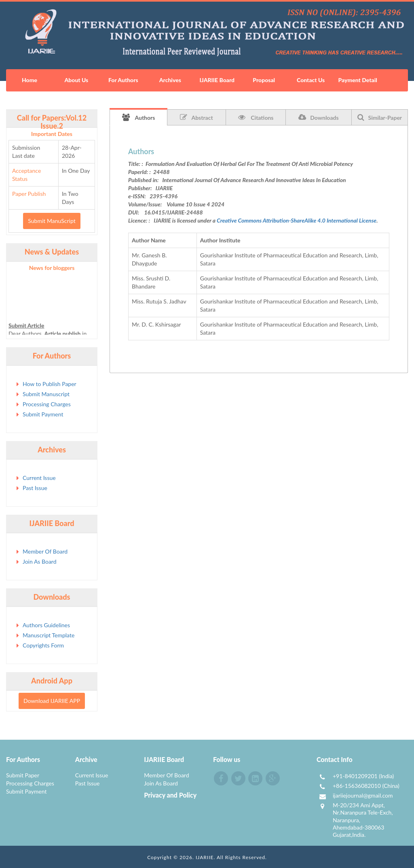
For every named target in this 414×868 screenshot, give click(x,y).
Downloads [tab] (318, 117)
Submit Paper (23, 775)
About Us (77, 80)
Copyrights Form (43, 645)
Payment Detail (357, 80)
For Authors (123, 80)
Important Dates (52, 134)
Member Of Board (45, 551)
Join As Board (40, 561)
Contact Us (311, 80)
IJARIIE (205, 857)
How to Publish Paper (50, 384)
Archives (170, 80)
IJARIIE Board (217, 80)
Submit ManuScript (52, 221)
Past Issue (35, 488)
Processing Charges (47, 404)
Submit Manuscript (46, 394)
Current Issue (39, 478)
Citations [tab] (256, 117)
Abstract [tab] (196, 117)
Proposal (264, 80)
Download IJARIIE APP (52, 701)
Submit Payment (43, 414)
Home (30, 80)
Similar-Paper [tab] (380, 117)
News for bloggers (52, 268)
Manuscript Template (49, 635)
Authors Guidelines (46, 625)
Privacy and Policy (170, 795)
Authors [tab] (139, 117)
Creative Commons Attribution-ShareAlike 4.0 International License (297, 220)
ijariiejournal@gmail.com (363, 795)
